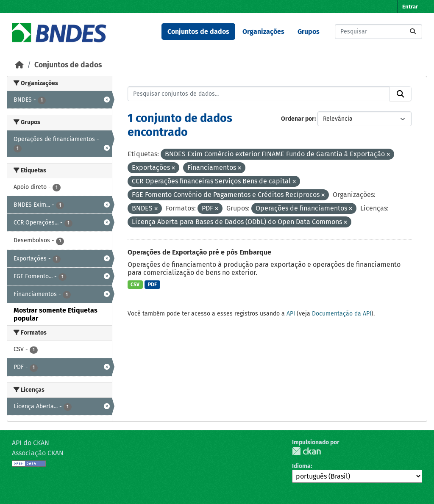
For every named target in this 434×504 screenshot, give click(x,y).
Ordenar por (298, 119)
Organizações (263, 32)
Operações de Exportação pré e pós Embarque (199, 252)
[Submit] (413, 32)
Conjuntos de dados (198, 32)
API (291, 314)
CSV (135, 285)
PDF (152, 285)
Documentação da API (342, 314)
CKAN (306, 451)
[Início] (19, 65)
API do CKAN (31, 443)
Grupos (309, 32)
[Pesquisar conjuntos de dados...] (378, 32)
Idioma (301, 466)
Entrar (410, 7)
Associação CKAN (38, 453)
